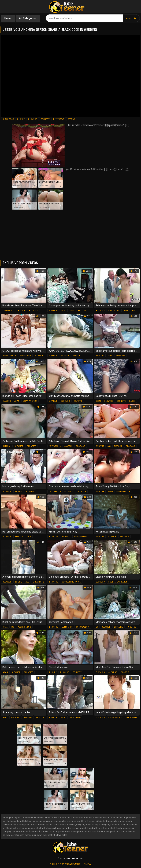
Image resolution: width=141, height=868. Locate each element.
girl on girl (114, 311)
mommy (19, 491)
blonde (21, 119)
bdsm (72, 311)
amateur (53, 311)
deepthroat (59, 119)
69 (97, 627)
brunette (45, 119)
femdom (19, 537)
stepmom (30, 491)
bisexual (7, 446)
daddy (132, 401)
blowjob (33, 119)
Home (8, 18)
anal (63, 311)
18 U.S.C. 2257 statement (65, 864)
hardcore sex (130, 311)
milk (29, 537)
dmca (87, 864)
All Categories (28, 18)
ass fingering (24, 627)
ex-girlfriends (22, 582)
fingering (131, 627)
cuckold (125, 672)
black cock (8, 119)
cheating (81, 491)
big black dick (9, 356)
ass (109, 446)
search (129, 18)
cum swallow (81, 537)
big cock (82, 311)
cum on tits (67, 627)
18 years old (8, 311)
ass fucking (75, 717)
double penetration (71, 582)
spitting (72, 119)
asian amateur (30, 401)
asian (17, 401)
